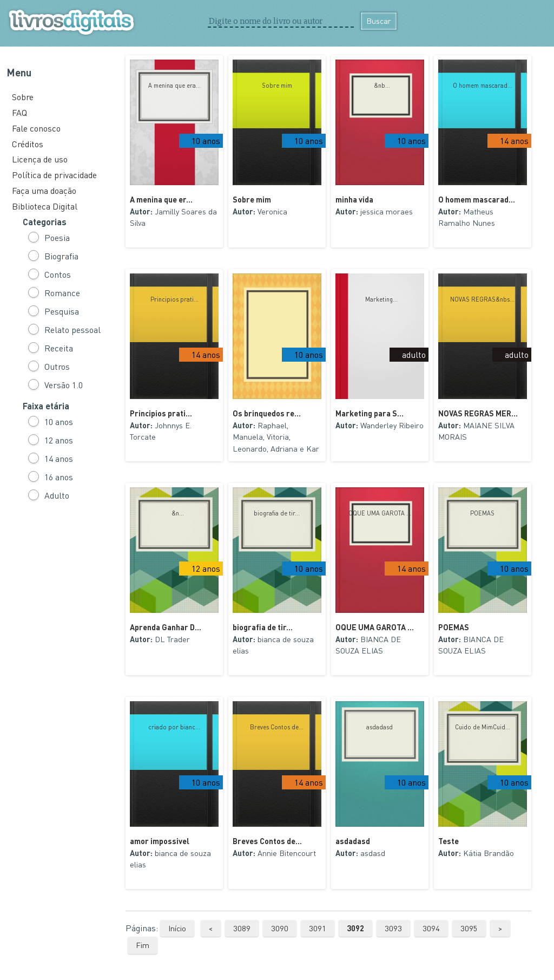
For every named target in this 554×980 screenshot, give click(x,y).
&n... (174, 513)
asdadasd (380, 727)
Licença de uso (40, 159)
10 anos (59, 422)
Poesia (57, 237)
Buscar (379, 21)
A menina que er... (161, 199)
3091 (318, 928)
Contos (58, 274)
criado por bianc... (174, 727)
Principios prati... (174, 299)
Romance (62, 293)
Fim (143, 945)
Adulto (57, 495)
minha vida (354, 199)
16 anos (59, 477)
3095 (469, 928)
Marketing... (380, 299)
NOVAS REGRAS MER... (478, 413)
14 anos (59, 458)
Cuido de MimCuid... (483, 727)
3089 (242, 928)
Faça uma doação (44, 190)
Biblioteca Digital (45, 206)
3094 (431, 928)
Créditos (28, 144)
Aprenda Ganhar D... (166, 627)
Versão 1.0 (64, 385)
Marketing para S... (370, 413)
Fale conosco (36, 128)
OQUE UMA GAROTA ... (380, 513)
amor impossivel (160, 841)
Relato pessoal (72, 329)
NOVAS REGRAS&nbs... (482, 299)
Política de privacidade (54, 175)
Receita (59, 348)
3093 (393, 928)
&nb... (380, 86)
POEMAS (482, 513)
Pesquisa (62, 311)
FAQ (19, 112)
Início (177, 928)
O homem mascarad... (483, 86)
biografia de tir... (277, 513)
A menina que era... (174, 86)
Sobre (23, 97)
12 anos (59, 440)
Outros (57, 366)
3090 (280, 928)
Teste (449, 841)
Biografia (61, 256)
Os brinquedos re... (267, 413)
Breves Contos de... (277, 727)
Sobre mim (277, 86)
